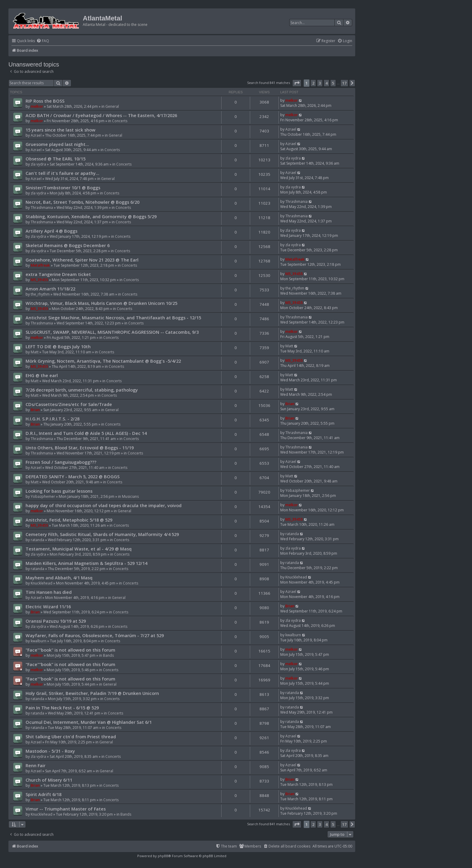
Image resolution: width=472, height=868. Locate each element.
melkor (37, 106)
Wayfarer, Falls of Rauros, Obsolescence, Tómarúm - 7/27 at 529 (95, 635)
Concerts (120, 121)
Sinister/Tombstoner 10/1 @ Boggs (63, 188)
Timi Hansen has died (49, 592)
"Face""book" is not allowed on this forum (70, 650)
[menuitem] (43, 41)
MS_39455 (39, 280)
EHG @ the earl (42, 375)
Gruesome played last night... (57, 144)
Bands (108, 655)
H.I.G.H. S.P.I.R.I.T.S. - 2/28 (53, 419)
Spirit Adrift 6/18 (43, 794)
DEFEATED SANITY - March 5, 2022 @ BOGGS (73, 476)
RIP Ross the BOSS (45, 101)
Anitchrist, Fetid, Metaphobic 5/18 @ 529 (69, 520)
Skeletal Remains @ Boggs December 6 (68, 245)
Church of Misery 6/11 (49, 780)
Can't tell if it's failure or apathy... (62, 173)
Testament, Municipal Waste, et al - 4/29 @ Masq (79, 549)
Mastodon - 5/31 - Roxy (50, 751)
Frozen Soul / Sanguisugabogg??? (61, 462)
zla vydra (38, 164)
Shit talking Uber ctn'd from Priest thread (71, 736)
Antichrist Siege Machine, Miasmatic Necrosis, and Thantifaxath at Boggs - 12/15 (113, 318)
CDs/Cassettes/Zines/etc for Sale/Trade (69, 404)
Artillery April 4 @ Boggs (51, 231)
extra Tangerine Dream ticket (58, 274)
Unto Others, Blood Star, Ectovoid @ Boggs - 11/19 (80, 448)
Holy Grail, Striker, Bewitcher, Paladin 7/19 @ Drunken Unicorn (92, 693)
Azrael (36, 135)
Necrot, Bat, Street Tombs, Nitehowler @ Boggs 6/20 (82, 202)
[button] (297, 83)
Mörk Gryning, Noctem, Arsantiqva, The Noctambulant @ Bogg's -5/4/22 (103, 361)
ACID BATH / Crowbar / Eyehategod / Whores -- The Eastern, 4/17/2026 (101, 115)
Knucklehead (42, 583)
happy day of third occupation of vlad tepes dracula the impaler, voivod (104, 505)
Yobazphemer (43, 496)
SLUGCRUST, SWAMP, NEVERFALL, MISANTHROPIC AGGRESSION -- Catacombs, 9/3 (112, 332)
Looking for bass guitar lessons (59, 491)
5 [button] (333, 83)
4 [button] (326, 83)
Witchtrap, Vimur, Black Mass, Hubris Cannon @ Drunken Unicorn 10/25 (101, 303)
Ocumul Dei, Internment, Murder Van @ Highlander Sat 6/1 (89, 722)
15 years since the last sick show (61, 130)
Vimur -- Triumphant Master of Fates (66, 809)
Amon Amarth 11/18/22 (50, 289)
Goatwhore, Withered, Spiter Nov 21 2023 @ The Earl (82, 260)
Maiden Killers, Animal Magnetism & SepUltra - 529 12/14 (86, 563)
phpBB (163, 856)
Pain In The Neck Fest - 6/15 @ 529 (62, 708)
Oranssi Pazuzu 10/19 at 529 (56, 621)
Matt (35, 352)
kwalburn (39, 641)
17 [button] (344, 83)
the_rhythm (40, 294)
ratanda (37, 540)
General (112, 106)
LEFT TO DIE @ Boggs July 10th (58, 346)
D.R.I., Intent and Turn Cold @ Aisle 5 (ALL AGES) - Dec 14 (86, 433)
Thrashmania (42, 208)
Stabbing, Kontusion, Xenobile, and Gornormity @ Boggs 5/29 (91, 216)
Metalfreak (40, 265)
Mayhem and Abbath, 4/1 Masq (59, 578)
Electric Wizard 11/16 (48, 606)
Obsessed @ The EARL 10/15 (56, 159)
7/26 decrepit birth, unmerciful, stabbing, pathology (82, 390)
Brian (35, 410)
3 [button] (320, 83)
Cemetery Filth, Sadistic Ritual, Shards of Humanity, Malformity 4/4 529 (102, 534)
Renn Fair (36, 765)
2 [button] (313, 83)
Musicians (130, 496)
